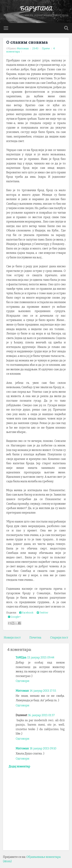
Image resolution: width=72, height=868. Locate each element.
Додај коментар (19, 766)
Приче (46, 49)
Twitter (43, 613)
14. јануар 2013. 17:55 (43, 691)
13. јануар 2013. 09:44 (41, 657)
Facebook (26, 613)
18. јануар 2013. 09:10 (43, 748)
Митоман (22, 691)
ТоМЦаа (21, 657)
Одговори (22, 681)
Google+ (14, 617)
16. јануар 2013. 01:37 (41, 715)
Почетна (35, 638)
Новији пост (12, 638)
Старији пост (59, 638)
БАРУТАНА (36, 8)
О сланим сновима (27, 42)
